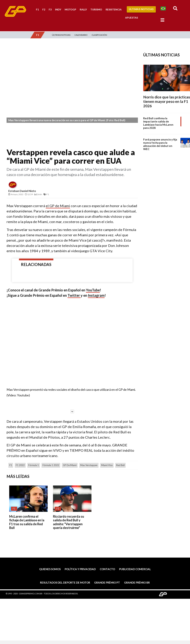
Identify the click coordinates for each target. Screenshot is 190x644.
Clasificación (99, 35)
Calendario (81, 35)
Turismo (96, 9)
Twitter (74, 295)
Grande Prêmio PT (107, 582)
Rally (83, 9)
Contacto (107, 569)
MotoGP (70, 9)
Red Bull (120, 465)
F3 (50, 9)
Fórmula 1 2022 (51, 465)
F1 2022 (20, 465)
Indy (58, 9)
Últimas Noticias (141, 9)
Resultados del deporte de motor (65, 582)
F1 (37, 9)
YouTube (93, 290)
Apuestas (132, 18)
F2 (44, 9)
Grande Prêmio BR (137, 582)
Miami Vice (107, 465)
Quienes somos (50, 569)
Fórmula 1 (34, 465)
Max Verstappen (89, 465)
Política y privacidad (80, 569)
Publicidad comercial (135, 569)
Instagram (96, 295)
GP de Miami (70, 465)
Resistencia (114, 9)
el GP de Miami (58, 206)
